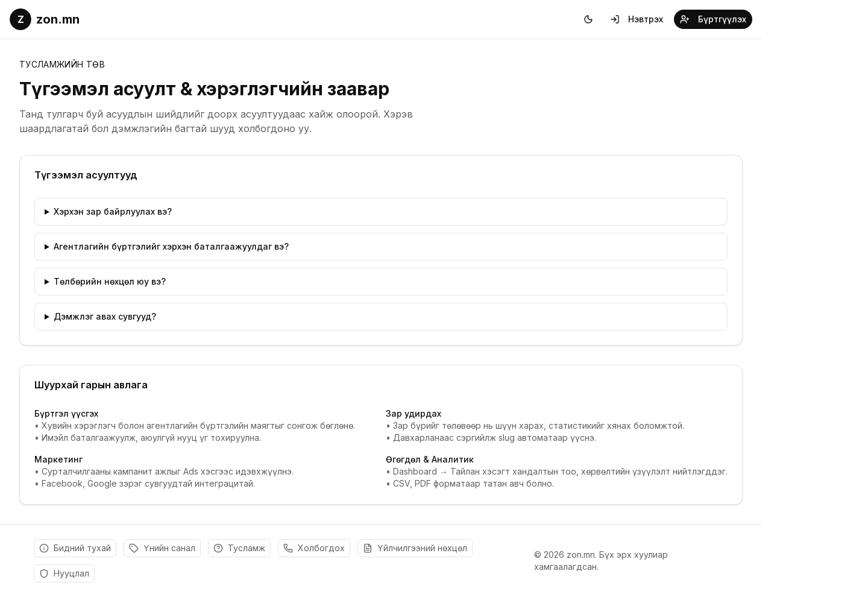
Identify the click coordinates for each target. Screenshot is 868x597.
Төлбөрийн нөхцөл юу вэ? (110, 281)
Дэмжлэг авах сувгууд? (105, 316)
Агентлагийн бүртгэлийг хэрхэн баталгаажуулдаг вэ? (171, 246)
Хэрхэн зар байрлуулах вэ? (113, 211)
